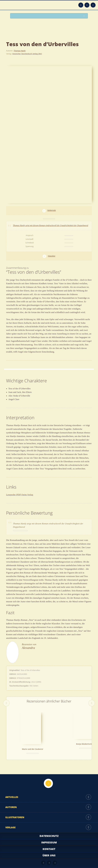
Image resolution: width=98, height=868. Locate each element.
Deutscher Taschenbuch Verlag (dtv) (27, 54)
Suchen (85, 16)
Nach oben (48, 775)
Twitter (93, 5)
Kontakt (49, 841)
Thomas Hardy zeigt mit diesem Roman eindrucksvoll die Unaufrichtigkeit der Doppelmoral (51, 225)
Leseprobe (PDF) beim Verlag (20, 495)
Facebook (87, 5)
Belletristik (52, 210)
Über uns (49, 848)
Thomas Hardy (20, 51)
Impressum (49, 834)
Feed (81, 5)
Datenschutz (49, 828)
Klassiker (52, 256)
